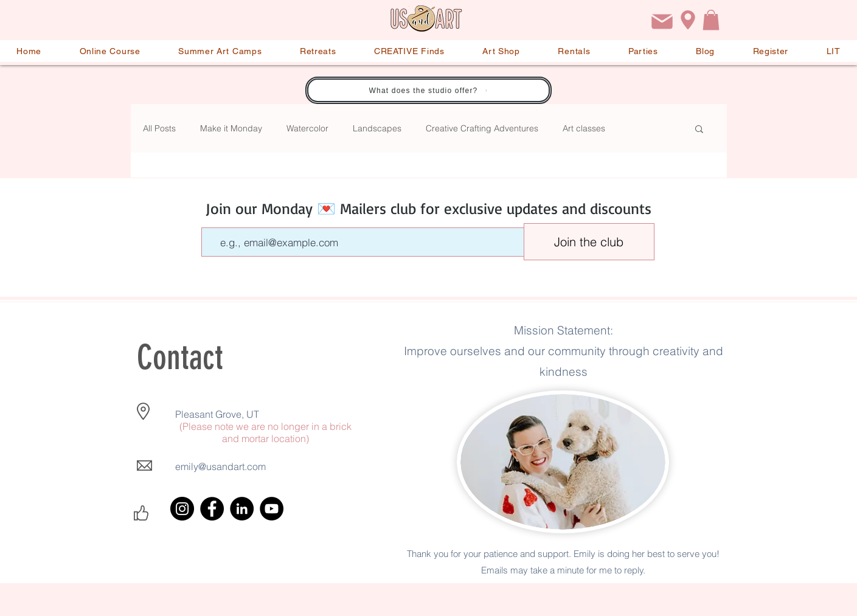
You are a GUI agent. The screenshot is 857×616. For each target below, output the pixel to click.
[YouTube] (272, 509)
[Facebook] (212, 509)
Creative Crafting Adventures (482, 128)
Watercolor (307, 128)
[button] (711, 20)
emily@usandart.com (220, 466)
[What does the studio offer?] (428, 90)
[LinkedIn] (242, 509)
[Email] (662, 22)
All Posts (159, 128)
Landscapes (377, 128)
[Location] (688, 20)
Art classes (584, 128)
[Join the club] (589, 242)
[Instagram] (182, 509)
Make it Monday (231, 128)
